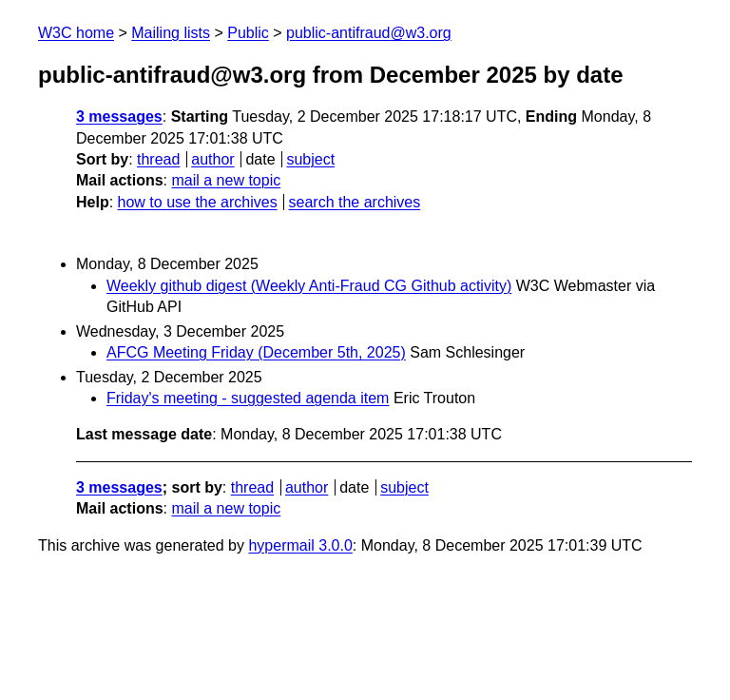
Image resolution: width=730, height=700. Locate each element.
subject (310, 159)
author (212, 159)
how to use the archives (198, 202)
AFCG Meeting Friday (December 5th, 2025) (256, 352)
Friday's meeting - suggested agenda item (248, 398)
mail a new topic (226, 180)
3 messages (119, 117)
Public (248, 33)
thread (158, 159)
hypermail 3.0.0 (300, 545)
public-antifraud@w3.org (369, 33)
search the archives (355, 202)
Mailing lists (171, 33)
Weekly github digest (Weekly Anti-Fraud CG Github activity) (309, 286)
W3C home (76, 33)
